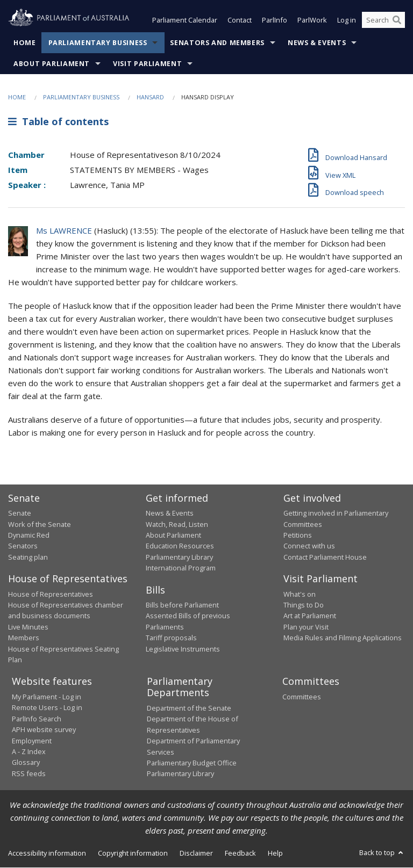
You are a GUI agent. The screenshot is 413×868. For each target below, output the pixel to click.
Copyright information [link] (133, 853)
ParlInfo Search (37, 719)
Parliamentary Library (179, 557)
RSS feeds (29, 773)
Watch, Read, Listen (177, 524)
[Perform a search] (397, 20)
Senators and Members (217, 43)
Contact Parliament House (325, 557)
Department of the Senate (189, 708)
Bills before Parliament (182, 605)
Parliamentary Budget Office (192, 763)
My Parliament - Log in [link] (47, 697)
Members (24, 638)
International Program (181, 568)
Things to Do (304, 605)
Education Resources (180, 546)
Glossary (26, 763)
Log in (347, 20)
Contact (240, 20)
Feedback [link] (240, 853)
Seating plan (28, 557)
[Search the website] (383, 20)
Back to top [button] (382, 852)
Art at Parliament (310, 616)
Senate (20, 513)
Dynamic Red (29, 535)
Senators (23, 546)
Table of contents (58, 122)
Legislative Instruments (183, 649)
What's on (300, 594)
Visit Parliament (147, 64)
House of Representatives (51, 594)
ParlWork (312, 20)
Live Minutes (28, 627)
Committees (302, 697)
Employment (32, 741)
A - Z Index (29, 751)
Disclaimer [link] (196, 853)
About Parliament (52, 64)
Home (25, 43)
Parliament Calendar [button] (185, 20)
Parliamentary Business (98, 43)
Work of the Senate (40, 524)
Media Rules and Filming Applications (343, 638)
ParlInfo (275, 20)
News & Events (317, 43)
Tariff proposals (171, 638)
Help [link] (275, 853)
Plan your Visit (306, 627)
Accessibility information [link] (47, 853)
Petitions (298, 535)
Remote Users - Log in (47, 708)
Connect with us (309, 546)
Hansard (150, 97)
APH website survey (44, 730)
